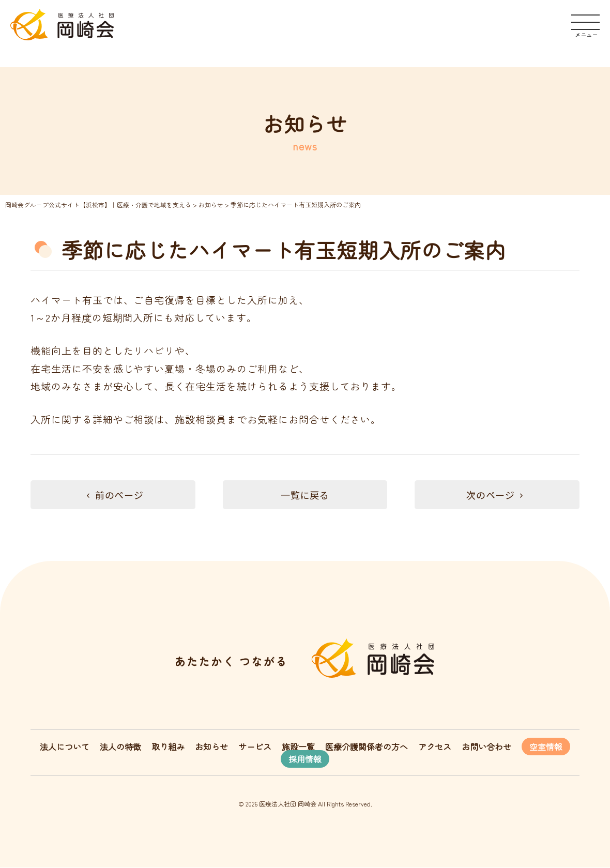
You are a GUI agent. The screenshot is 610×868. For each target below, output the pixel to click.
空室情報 (546, 747)
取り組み (168, 747)
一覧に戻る (305, 495)
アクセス (435, 747)
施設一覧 (298, 747)
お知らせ (211, 747)
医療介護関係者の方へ (367, 747)
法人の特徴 (120, 747)
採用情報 (305, 759)
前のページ (113, 495)
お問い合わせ (486, 747)
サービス (255, 747)
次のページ (497, 495)
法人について (65, 747)
